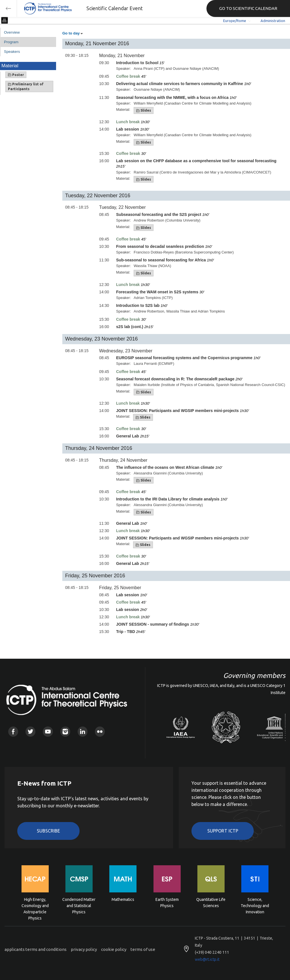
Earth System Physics (167, 903)
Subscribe (48, 831)
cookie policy (114, 949)
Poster (16, 75)
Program (11, 42)
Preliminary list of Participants (26, 86)
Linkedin (83, 731)
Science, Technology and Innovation (255, 905)
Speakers (12, 52)
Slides (144, 110)
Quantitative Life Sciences (211, 903)
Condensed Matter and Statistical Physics (79, 905)
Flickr (100, 731)
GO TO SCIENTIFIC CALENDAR (248, 8)
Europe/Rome (235, 21)
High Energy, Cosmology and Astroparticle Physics (35, 905)
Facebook (13, 731)
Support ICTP (223, 831)
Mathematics (123, 899)
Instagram (65, 731)
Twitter (30, 731)
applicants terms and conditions (36, 949)
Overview (12, 32)
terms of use (143, 949)
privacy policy (84, 949)
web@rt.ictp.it (207, 959)
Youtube (48, 731)
